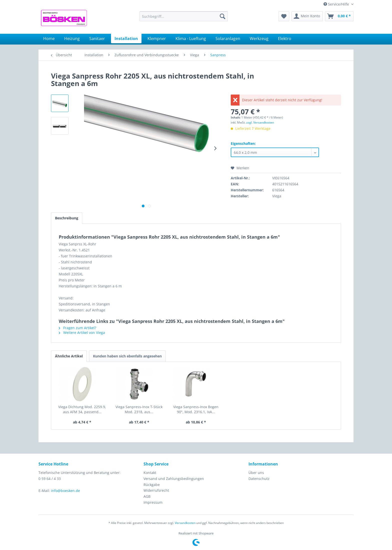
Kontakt (150, 473)
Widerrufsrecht (156, 490)
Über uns (256, 473)
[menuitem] (184, 16)
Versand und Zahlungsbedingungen (174, 479)
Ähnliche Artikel (69, 356)
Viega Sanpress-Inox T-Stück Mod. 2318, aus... (139, 409)
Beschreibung (67, 218)
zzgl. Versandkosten (260, 122)
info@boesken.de (65, 491)
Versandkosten (185, 523)
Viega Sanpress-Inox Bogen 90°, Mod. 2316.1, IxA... (196, 409)
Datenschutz (259, 479)
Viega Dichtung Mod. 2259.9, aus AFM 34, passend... (82, 409)
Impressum (153, 502)
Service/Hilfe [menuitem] (337, 4)
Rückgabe (152, 485)
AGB (147, 496)
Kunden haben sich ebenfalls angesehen (127, 356)
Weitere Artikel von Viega (82, 333)
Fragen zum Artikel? (77, 328)
